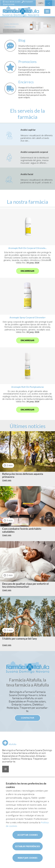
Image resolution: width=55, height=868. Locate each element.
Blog (14, 778)
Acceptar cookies (28, 835)
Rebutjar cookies (28, 858)
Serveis (6, 778)
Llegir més (7, 480)
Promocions (24, 778)
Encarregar (27, 271)
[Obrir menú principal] (47, 11)
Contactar (27, 718)
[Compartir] (49, 3)
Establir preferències (28, 846)
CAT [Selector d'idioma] (40, 3)
